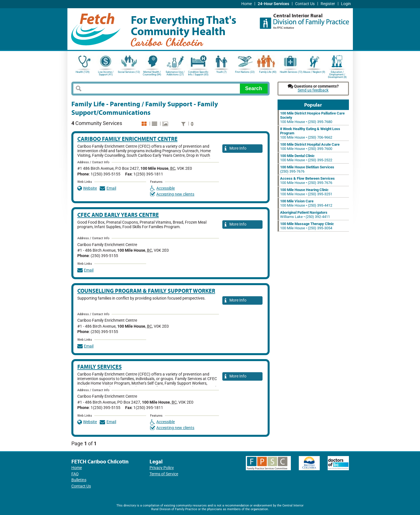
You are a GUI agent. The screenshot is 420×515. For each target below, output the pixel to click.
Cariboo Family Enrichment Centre (127, 139)
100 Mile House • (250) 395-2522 (306, 158)
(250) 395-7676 (307, 169)
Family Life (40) (268, 72)
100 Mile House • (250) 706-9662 (310, 133)
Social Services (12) (129, 72)
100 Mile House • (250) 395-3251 (306, 192)
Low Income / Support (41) (106, 73)
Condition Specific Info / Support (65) (198, 73)
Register (328, 4)
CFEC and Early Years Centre (118, 215)
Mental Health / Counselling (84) (152, 73)
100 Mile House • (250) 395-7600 (310, 147)
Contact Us (305, 4)
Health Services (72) (291, 72)
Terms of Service (164, 474)
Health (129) (83, 72)
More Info (236, 149)
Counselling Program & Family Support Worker (146, 291)
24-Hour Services (273, 4)
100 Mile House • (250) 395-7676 (307, 181)
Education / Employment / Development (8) (337, 74)
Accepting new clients (172, 194)
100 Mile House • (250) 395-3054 (307, 226)
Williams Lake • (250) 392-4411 (305, 215)
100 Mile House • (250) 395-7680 (312, 117)
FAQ (75, 474)
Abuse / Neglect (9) (314, 72)
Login (346, 4)
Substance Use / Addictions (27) (175, 73)
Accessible (163, 188)
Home (247, 4)
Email (108, 188)
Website (87, 188)
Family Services (100, 367)
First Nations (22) (245, 72)
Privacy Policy (162, 468)
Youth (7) (221, 72)
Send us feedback (313, 90)
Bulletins (79, 480)
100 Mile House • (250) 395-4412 (306, 203)
